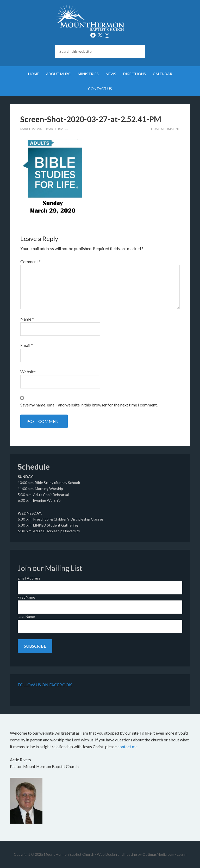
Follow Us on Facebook (45, 685)
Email (27, 345)
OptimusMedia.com (158, 854)
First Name (26, 597)
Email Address (29, 578)
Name (27, 319)
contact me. (128, 746)
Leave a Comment (165, 129)
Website (28, 372)
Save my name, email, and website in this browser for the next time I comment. (89, 405)
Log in (182, 854)
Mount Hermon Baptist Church (100, 18)
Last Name (26, 616)
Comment (30, 261)
